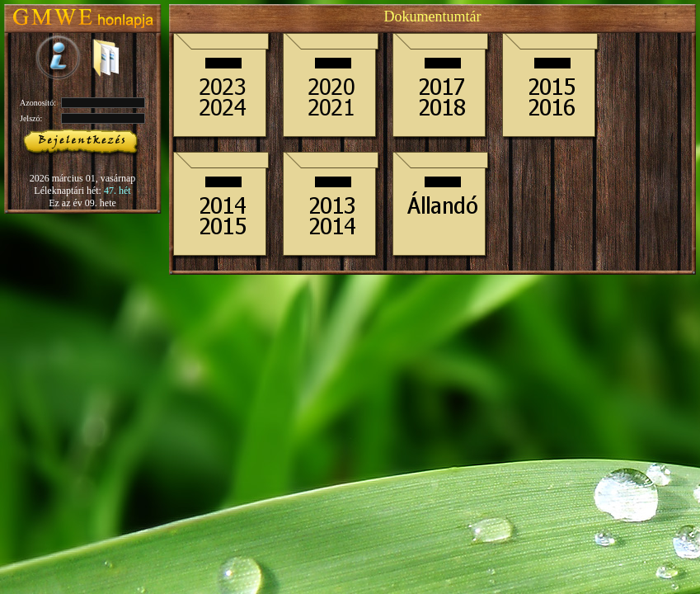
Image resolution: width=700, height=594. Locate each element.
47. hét (117, 191)
